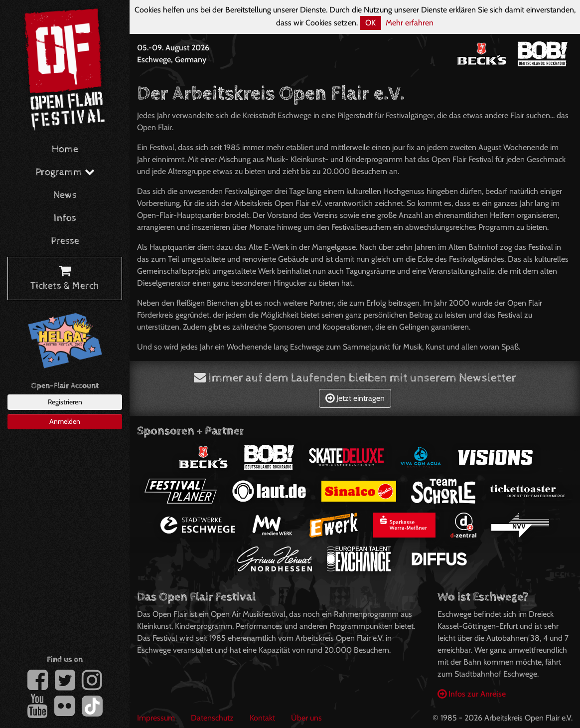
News (65, 195)
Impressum (156, 718)
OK (370, 23)
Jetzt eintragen (355, 398)
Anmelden (65, 421)
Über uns (306, 718)
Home (65, 149)
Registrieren (65, 402)
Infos (65, 218)
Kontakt (262, 718)
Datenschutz (212, 718)
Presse (65, 241)
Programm (65, 172)
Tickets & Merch (65, 279)
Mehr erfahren (410, 23)
